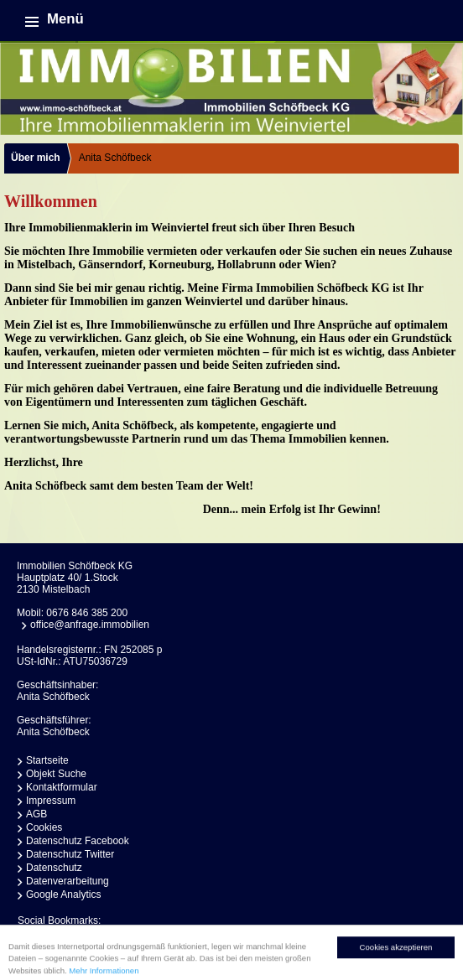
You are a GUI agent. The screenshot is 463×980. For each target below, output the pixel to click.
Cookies (44, 827)
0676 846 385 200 (87, 613)
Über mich (36, 158)
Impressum (51, 801)
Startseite (47, 760)
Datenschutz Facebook (78, 841)
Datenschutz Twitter (70, 854)
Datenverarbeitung (68, 881)
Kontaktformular (62, 787)
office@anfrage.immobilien (90, 625)
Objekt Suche (56, 774)
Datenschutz (54, 868)
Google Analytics (63, 894)
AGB (36, 814)
